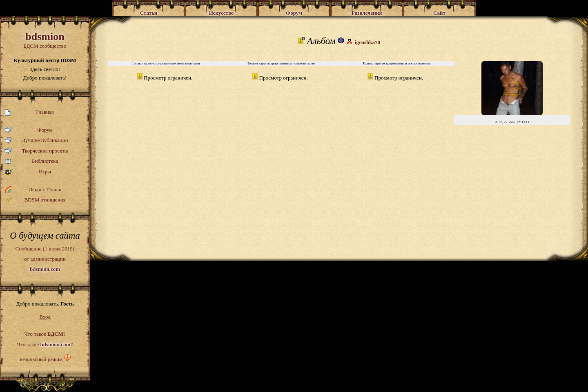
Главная (29, 112)
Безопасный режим (41, 359)
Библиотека (31, 161)
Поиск (54, 189)
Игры (28, 172)
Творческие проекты (37, 151)
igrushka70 (367, 42)
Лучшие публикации (37, 141)
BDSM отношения (35, 200)
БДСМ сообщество (45, 40)
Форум (29, 130)
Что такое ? (45, 334)
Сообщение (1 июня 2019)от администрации (45, 259)
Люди (35, 189)
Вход (45, 317)
